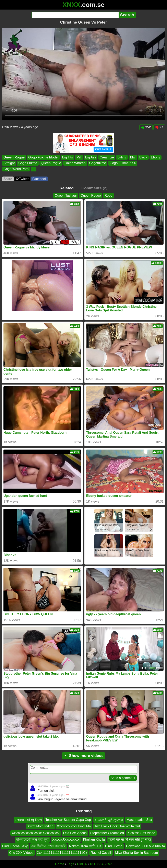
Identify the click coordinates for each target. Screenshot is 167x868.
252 (146, 127)
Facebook (39, 179)
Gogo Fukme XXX (123, 163)
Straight (9, 163)
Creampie (107, 157)
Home (60, 864)
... (33, 169)
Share (8, 179)
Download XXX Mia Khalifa (146, 846)
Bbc (133, 157)
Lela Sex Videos (75, 833)
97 (159, 127)
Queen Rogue (14, 157)
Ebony (156, 157)
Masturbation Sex (139, 820)
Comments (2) (94, 188)
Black (143, 157)
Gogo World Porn (16, 169)
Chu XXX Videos (21, 853)
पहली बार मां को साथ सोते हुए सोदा (130, 839)
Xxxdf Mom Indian (40, 826)
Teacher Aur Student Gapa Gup (68, 820)
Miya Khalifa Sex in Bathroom (136, 853)
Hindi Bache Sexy (15, 846)
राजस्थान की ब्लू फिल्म (28, 820)
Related (67, 188)
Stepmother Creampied (107, 833)
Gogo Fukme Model (43, 157)
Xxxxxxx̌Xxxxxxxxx (66, 839)
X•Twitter (22, 179)
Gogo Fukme (28, 163)
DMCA (82, 864)
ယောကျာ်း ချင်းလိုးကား (109, 820)
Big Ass (91, 157)
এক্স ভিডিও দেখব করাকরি (48, 846)
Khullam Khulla (94, 839)
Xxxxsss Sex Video (141, 833)
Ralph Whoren (75, 163)
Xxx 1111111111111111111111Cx (62, 853)
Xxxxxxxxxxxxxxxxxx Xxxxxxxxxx (36, 833)
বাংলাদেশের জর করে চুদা (32, 839)
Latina (122, 157)
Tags (71, 864)
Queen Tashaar (66, 196)
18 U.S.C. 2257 (101, 864)
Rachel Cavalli (101, 853)
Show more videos (83, 756)
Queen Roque (91, 196)
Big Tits (67, 157)
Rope (108, 196)
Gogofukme (98, 163)
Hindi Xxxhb (114, 846)
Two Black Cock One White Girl (117, 826)
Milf (79, 157)
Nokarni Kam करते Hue (85, 846)
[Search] (75, 15)
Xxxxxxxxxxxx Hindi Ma (74, 826)
